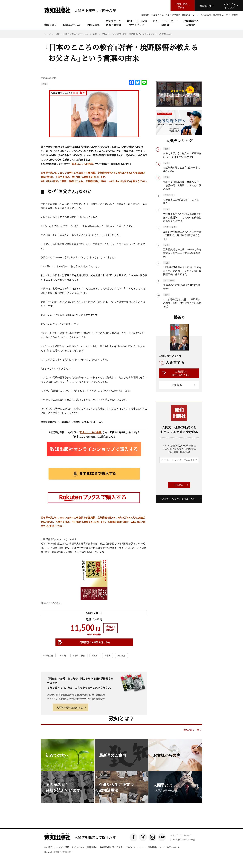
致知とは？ (51, 25)
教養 (44, 84)
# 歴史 (108, 655)
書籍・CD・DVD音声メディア (137, 23)
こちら (80, 181)
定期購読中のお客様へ (191, 23)
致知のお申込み (71, 25)
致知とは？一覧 (191, 730)
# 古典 (63, 655)
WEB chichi (93, 25)
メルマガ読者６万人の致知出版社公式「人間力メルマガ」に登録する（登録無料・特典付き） (179, 449)
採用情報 (92, 847)
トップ (47, 34)
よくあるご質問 (62, 847)
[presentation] (183, 472)
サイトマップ (78, 847)
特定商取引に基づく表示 (111, 847)
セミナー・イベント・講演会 (165, 23)
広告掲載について (156, 847)
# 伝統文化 (48, 655)
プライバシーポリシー (135, 847)
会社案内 (48, 847)
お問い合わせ (173, 847)
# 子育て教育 (79, 655)
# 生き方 (121, 655)
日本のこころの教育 (82, 164)
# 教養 (95, 655)
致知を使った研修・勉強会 (113, 23)
